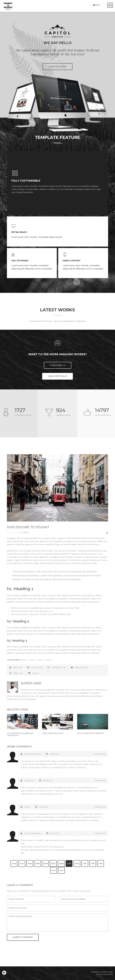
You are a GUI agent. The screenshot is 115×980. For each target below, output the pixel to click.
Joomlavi (48, 660)
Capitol (24, 660)
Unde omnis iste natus (53, 733)
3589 (69, 864)
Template (32, 660)
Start (14, 864)
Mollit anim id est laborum (91, 733)
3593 (101, 864)
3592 (93, 864)
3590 (77, 864)
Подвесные (29, 781)
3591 (85, 864)
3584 (30, 864)
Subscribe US (58, 365)
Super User (18, 668)
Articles (36, 673)
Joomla (40, 660)
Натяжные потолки (33, 754)
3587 (53, 864)
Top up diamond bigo (33, 833)
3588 (61, 864)
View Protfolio (58, 376)
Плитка (27, 807)
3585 (38, 864)
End (61, 870)
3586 (45, 864)
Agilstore (109, 974)
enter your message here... (58, 923)
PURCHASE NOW (58, 67)
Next (54, 870)
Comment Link (100, 754)
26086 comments (81, 668)
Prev (22, 864)
